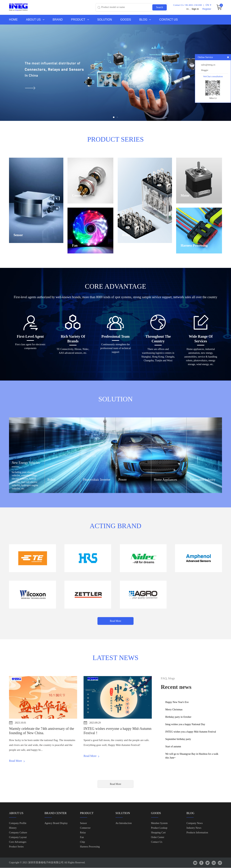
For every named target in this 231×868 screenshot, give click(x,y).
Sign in (195, 9)
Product (80, 20)
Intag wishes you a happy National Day (185, 724)
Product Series (16, 847)
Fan (82, 837)
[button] (114, 117)
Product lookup (159, 828)
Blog (145, 20)
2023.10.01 (20, 723)
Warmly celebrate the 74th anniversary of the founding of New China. (42, 731)
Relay (83, 833)
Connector (85, 828)
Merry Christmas (174, 710)
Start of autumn (173, 747)
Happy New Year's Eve (177, 702)
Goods (126, 20)
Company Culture (18, 833)
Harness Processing (90, 847)
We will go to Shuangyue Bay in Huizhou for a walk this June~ (192, 756)
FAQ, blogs (168, 679)
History (13, 828)
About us (35, 20)
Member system (159, 823)
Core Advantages (18, 842)
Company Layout (18, 837)
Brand (58, 20)
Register (207, 9)
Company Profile (18, 823)
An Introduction (124, 823)
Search (160, 7)
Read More (116, 621)
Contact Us (168, 20)
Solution (105, 20)
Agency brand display (56, 823)
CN (208, 5)
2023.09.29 (95, 723)
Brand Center (56, 813)
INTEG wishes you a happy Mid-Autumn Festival (191, 732)
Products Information (197, 833)
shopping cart (158, 833)
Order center (158, 837)
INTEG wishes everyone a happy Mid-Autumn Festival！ (117, 731)
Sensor (83, 823)
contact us (157, 842)
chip (82, 842)
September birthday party (178, 739)
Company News (195, 823)
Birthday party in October (178, 717)
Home (13, 20)
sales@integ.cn (208, 65)
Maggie (205, 70)
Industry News (194, 828)
